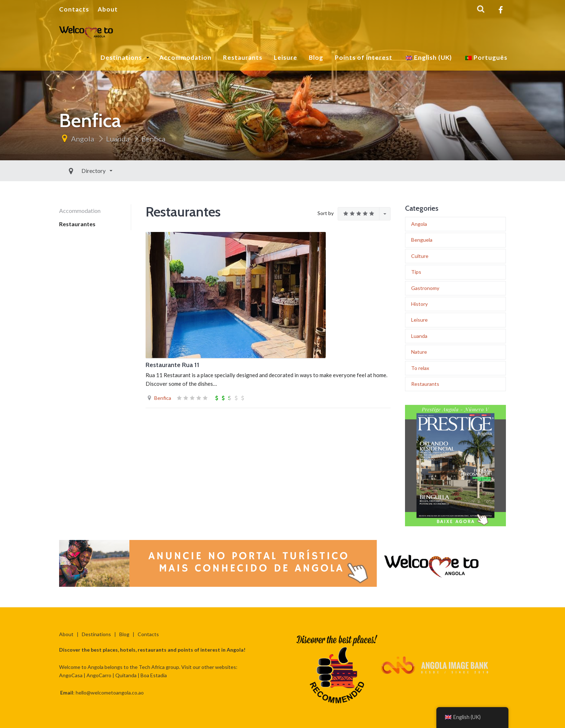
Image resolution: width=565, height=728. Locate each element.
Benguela (422, 240)
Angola (83, 139)
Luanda (118, 139)
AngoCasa (71, 675)
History (419, 304)
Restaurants (243, 57)
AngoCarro (99, 675)
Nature (419, 352)
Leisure (286, 57)
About (108, 9)
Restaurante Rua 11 (172, 365)
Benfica (153, 139)
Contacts (74, 9)
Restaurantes (77, 224)
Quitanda (126, 675)
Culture (420, 256)
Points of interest (364, 57)
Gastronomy (425, 288)
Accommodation (185, 57)
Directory (77, 171)
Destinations (122, 57)
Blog (316, 57)
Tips (416, 272)
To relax (420, 368)
